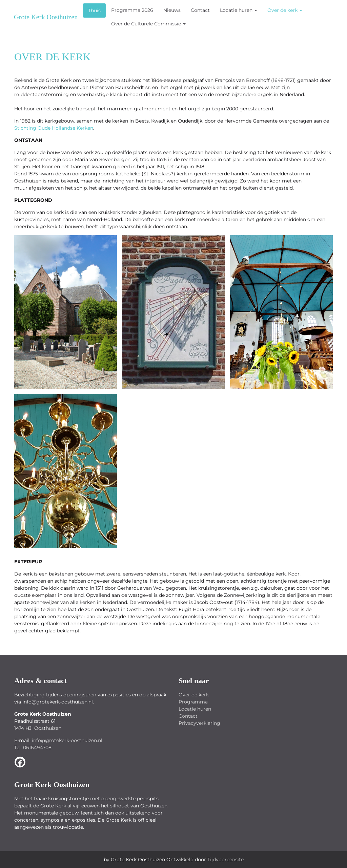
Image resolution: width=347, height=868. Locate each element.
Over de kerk (285, 10)
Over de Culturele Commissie (148, 24)
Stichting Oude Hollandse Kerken (54, 128)
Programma (193, 702)
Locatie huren (239, 10)
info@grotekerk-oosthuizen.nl (67, 740)
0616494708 (37, 747)
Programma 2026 (132, 10)
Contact (200, 10)
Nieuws (172, 10)
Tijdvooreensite (226, 860)
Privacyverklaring (199, 723)
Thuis (94, 10)
